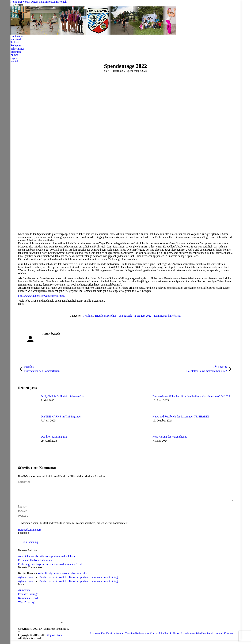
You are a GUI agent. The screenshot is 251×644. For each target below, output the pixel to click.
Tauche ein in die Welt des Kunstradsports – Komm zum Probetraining (78, 581)
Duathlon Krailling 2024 (54, 437)
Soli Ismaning (30, 546)
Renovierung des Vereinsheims (170, 437)
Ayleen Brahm (26, 581)
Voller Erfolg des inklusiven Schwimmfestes (62, 577)
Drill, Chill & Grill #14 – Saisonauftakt (63, 396)
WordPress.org (26, 606)
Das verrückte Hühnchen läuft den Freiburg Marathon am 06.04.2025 (191, 396)
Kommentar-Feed (28, 602)
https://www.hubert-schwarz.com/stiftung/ (42, 296)
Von (125, 316)
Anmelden (24, 594)
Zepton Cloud (55, 639)
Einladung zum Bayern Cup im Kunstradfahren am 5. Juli (50, 568)
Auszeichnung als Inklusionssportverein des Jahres (46, 560)
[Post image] (28, 403)
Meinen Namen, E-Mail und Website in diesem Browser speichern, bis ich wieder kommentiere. (75, 527)
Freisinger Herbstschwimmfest (35, 564)
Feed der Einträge (28, 598)
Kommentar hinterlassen (168, 316)
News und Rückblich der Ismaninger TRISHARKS (181, 417)
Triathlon (88, 316)
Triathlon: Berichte (105, 316)
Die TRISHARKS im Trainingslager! (62, 417)
